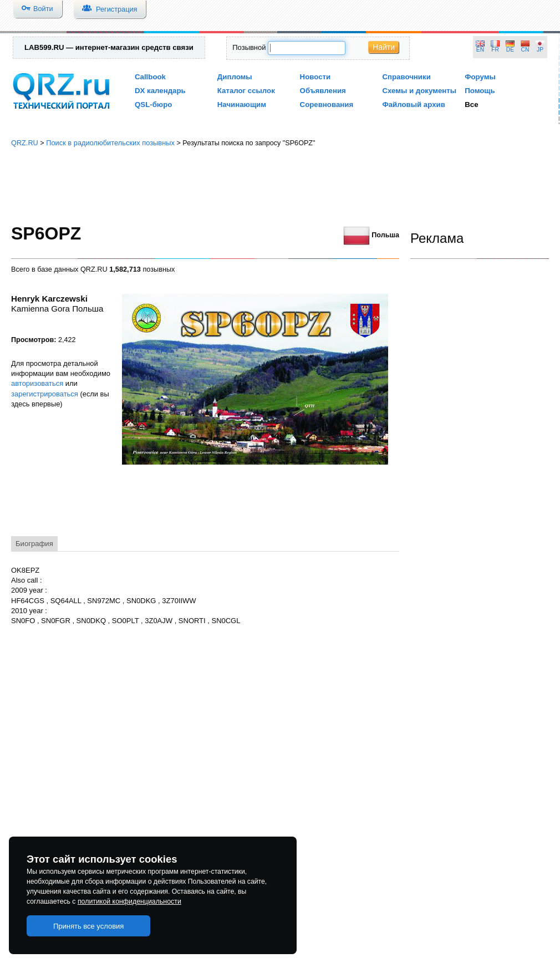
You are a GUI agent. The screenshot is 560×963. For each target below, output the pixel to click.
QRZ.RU (25, 143)
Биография (34, 544)
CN (525, 50)
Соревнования (327, 105)
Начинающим (242, 105)
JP (540, 50)
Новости (315, 77)
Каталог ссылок (246, 91)
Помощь (480, 91)
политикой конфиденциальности (129, 901)
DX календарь (160, 91)
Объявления (323, 91)
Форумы (480, 77)
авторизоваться (37, 383)
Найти (384, 47)
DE (510, 50)
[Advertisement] (280, 186)
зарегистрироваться (45, 394)
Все (471, 105)
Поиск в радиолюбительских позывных (110, 143)
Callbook (150, 77)
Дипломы (235, 77)
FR (495, 50)
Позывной (249, 47)
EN (480, 50)
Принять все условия (89, 926)
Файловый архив (413, 105)
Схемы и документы (419, 91)
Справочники (406, 77)
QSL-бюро (153, 105)
